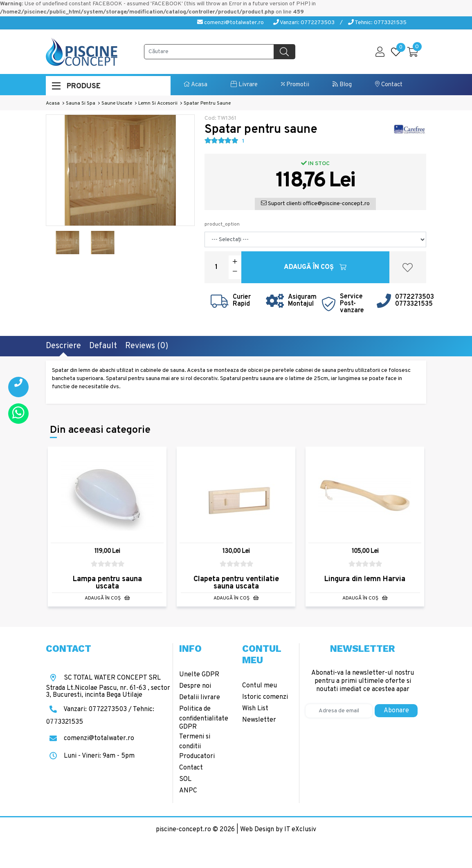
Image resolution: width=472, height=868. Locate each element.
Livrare (244, 85)
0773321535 (414, 304)
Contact (389, 85)
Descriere (63, 346)
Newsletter (259, 720)
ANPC (188, 791)
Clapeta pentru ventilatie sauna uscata (236, 583)
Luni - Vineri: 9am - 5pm (90, 756)
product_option (222, 224)
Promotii (295, 85)
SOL (185, 779)
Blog (342, 85)
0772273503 (415, 297)
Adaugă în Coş (315, 267)
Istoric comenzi (265, 697)
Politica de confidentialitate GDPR (204, 718)
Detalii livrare (200, 698)
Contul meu (260, 686)
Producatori (197, 756)
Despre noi (195, 686)
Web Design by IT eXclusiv (278, 830)
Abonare (396, 711)
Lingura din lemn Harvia (365, 579)
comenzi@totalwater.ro (230, 23)
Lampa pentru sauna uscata (107, 583)
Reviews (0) (147, 346)
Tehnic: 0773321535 (377, 23)
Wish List (255, 709)
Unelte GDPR (199, 675)
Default (103, 346)
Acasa (196, 85)
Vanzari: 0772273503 (304, 23)
